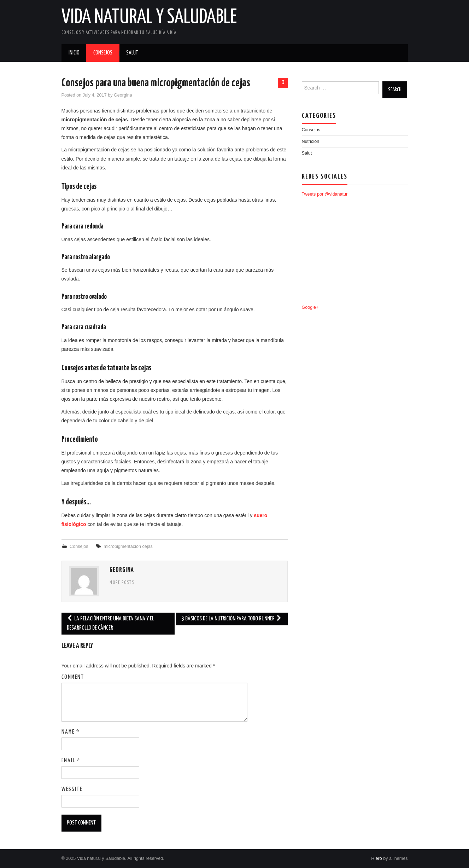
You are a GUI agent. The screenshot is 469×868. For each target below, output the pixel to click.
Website (72, 789)
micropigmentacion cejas (128, 546)
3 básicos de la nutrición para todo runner (232, 619)
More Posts (122, 583)
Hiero (377, 858)
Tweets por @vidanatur (325, 194)
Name (71, 732)
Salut (132, 53)
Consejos (103, 53)
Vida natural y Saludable (149, 17)
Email (71, 761)
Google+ (310, 307)
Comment (73, 677)
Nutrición (311, 141)
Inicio (74, 53)
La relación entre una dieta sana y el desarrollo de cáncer (110, 623)
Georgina (123, 95)
